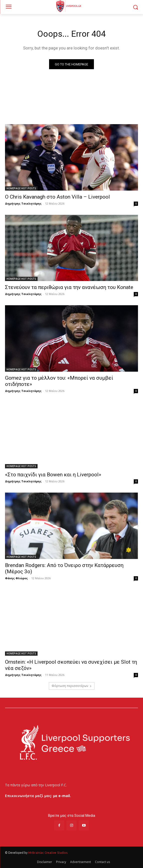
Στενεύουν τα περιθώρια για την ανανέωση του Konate (69, 287)
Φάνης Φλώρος (16, 578)
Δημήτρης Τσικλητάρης (23, 203)
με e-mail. (62, 796)
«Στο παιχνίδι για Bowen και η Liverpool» (53, 475)
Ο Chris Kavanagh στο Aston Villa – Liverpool (57, 197)
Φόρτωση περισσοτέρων (72, 686)
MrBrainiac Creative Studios (48, 853)
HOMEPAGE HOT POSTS (21, 188)
